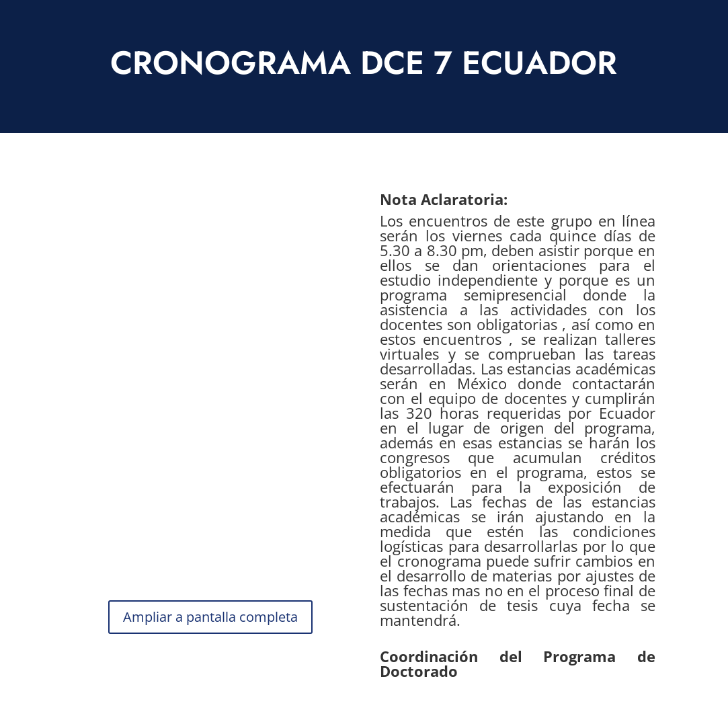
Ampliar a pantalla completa (210, 617)
